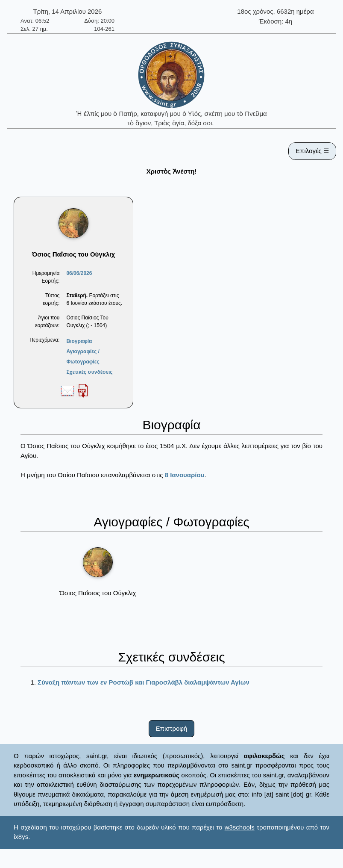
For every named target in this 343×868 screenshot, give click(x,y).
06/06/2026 (79, 273)
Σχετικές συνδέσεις (89, 372)
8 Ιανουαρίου (185, 475)
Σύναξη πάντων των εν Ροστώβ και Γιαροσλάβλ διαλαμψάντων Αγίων (144, 682)
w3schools (240, 827)
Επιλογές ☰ (312, 151)
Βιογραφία (79, 341)
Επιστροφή (172, 728)
